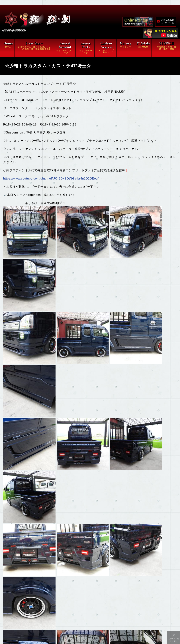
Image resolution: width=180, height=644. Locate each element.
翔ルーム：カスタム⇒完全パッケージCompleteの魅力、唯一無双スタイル (49, 568)
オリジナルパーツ (37, 584)
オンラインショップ (38, 611)
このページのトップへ (174, 640)
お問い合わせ (34, 625)
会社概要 (31, 618)
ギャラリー (32, 604)
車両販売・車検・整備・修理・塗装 (49, 597)
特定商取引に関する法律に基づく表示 (49, 632)
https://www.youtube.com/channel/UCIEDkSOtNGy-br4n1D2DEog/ (52, 179)
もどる (16, 532)
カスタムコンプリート (39, 591)
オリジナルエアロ (37, 577)
